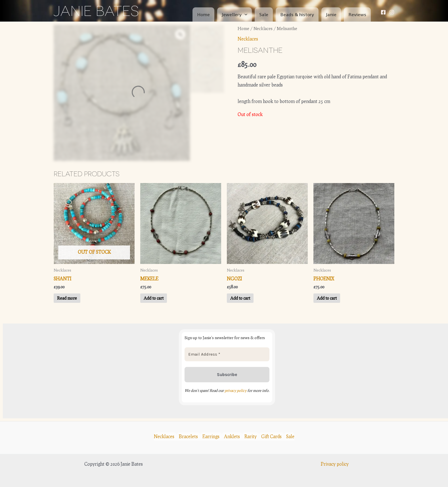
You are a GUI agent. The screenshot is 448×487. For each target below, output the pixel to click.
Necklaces (263, 28)
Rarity (251, 436)
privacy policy (235, 391)
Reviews (357, 14)
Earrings (211, 436)
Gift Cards (271, 436)
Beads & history (297, 14)
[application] (244, 14)
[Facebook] (383, 12)
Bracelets (188, 436)
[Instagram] (392, 12)
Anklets (232, 436)
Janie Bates (96, 11)
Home (203, 14)
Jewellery (235, 14)
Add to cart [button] (154, 298)
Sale (264, 14)
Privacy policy (335, 464)
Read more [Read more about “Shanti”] (67, 298)
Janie (331, 14)
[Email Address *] (227, 354)
